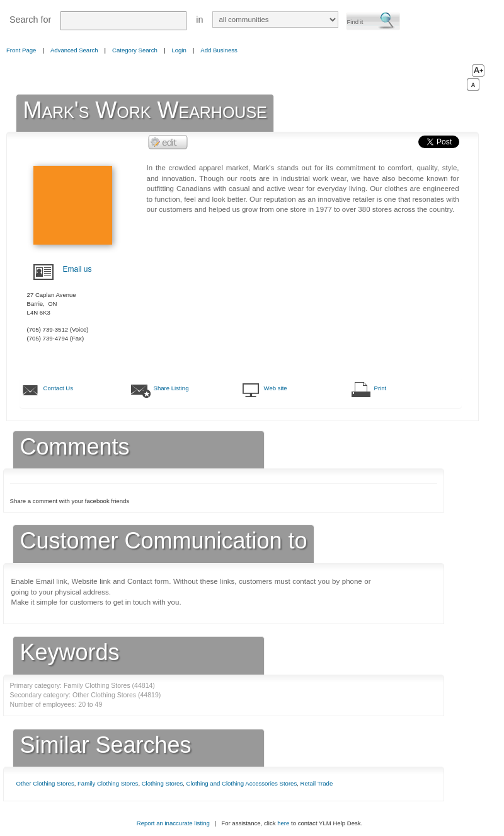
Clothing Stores (163, 783)
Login (179, 50)
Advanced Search (74, 50)
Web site (276, 388)
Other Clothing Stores (45, 783)
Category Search (135, 50)
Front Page (21, 50)
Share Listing (171, 388)
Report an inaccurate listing (173, 823)
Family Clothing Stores (108, 783)
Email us (77, 269)
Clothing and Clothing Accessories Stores (242, 783)
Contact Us (58, 388)
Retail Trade (317, 783)
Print (381, 388)
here (283, 823)
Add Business (219, 50)
